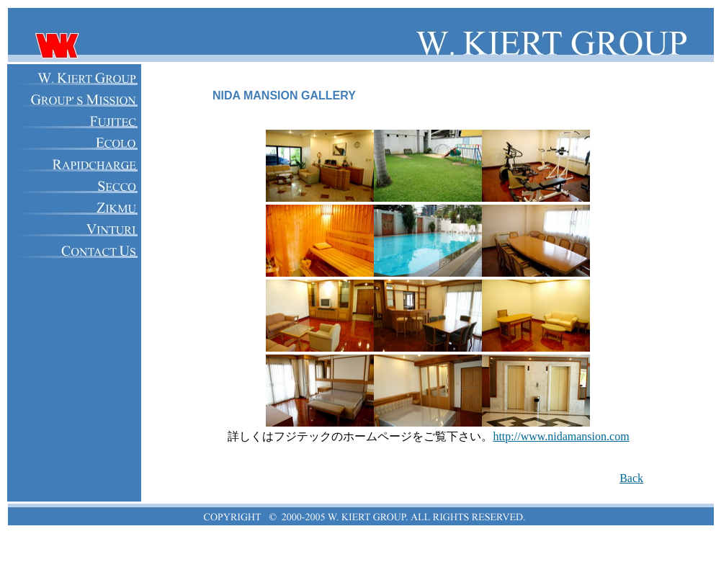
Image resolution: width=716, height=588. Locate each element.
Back (631, 478)
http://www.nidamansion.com (561, 436)
